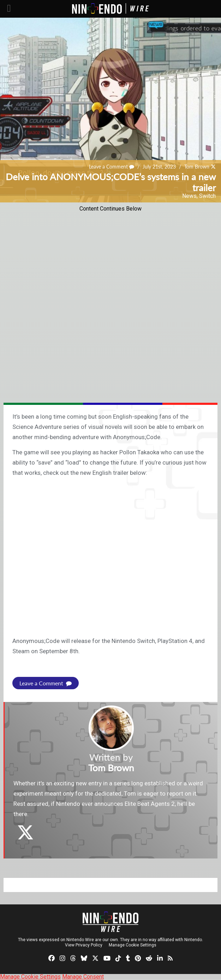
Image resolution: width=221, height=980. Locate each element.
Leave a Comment (112, 167)
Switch (207, 196)
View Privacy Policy (84, 945)
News (189, 196)
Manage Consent (83, 977)
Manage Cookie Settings (133, 945)
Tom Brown (197, 167)
